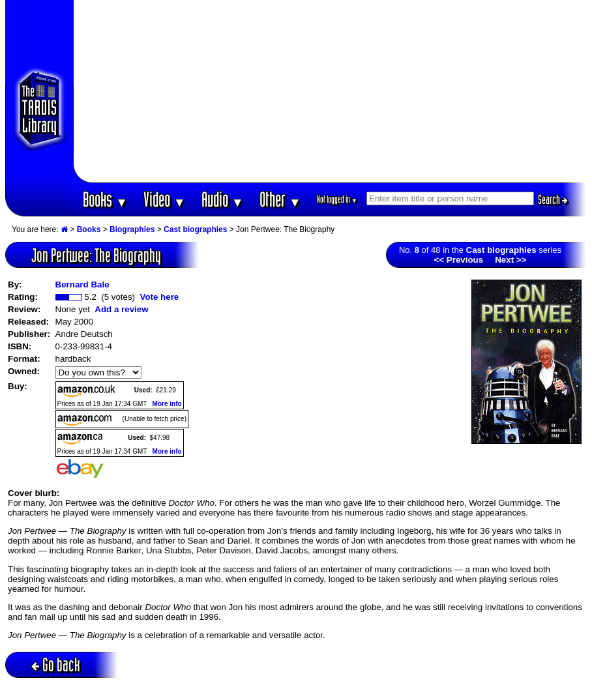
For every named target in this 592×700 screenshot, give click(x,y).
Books (105, 199)
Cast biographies (195, 229)
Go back (56, 664)
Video (165, 199)
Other (280, 199)
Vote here (159, 297)
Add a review (121, 309)
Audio (223, 199)
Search (553, 199)
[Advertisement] (331, 91)
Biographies (132, 229)
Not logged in (337, 199)
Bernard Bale (82, 284)
